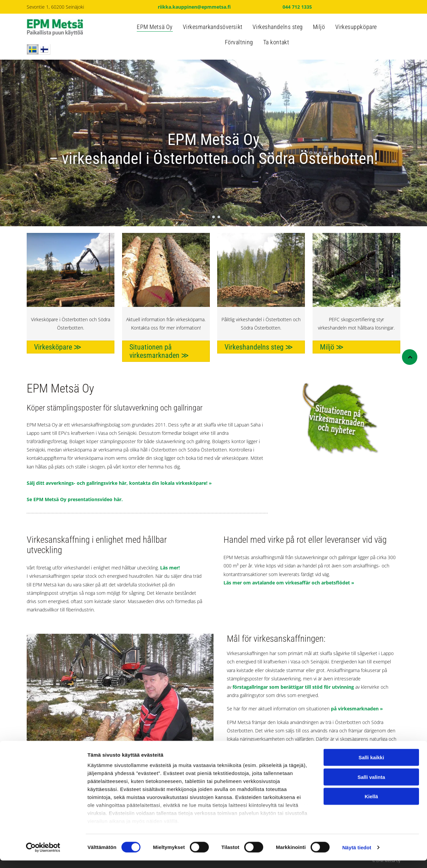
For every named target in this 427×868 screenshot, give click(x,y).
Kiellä (371, 804)
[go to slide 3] (219, 217)
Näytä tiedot (357, 855)
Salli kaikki (371, 765)
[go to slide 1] (208, 217)
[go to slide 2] (213, 217)
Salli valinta (371, 785)
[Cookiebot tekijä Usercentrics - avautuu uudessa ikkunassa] (43, 855)
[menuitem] (155, 29)
